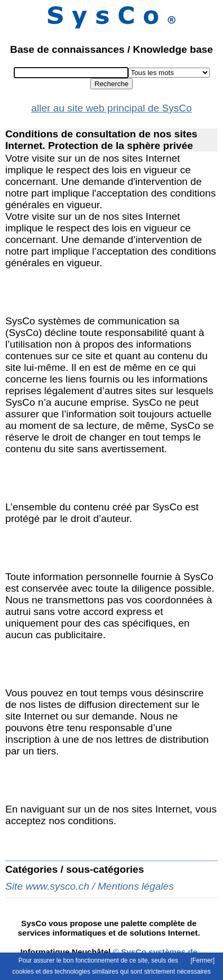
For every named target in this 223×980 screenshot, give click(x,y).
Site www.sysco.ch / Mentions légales (90, 886)
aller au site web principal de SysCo (111, 108)
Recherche (111, 84)
